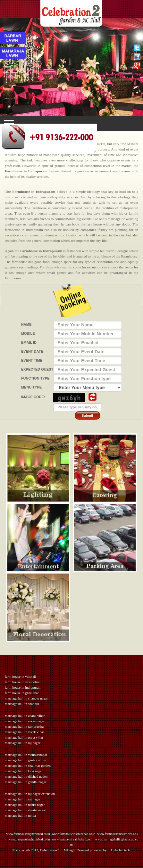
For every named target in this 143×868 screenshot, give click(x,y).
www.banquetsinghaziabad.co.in (29, 839)
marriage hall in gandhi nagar (26, 782)
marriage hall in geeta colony (25, 760)
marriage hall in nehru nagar (25, 805)
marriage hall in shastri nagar (25, 810)
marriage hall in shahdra (22, 704)
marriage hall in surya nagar (25, 721)
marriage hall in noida (20, 815)
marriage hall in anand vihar (25, 716)
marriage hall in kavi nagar (24, 771)
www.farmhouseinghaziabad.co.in (28, 834)
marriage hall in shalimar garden (28, 766)
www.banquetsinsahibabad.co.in (73, 839)
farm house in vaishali (20, 676)
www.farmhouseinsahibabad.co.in (74, 834)
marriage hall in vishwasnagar (26, 755)
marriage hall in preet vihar (24, 737)
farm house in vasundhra (22, 682)
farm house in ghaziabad (22, 693)
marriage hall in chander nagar (26, 698)
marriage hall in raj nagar (23, 743)
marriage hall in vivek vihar (24, 732)
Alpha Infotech (120, 850)
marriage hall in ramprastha (24, 726)
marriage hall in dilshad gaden (26, 776)
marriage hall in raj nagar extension (30, 794)
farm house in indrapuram (23, 687)
